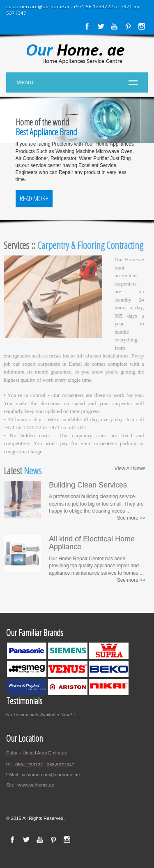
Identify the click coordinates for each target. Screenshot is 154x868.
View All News (129, 469)
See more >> (130, 518)
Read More (34, 198)
